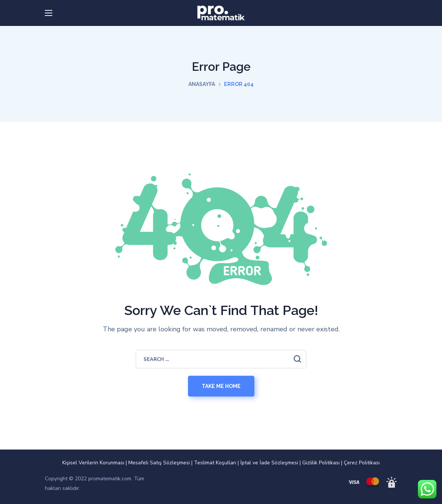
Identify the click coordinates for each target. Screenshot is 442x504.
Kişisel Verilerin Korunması (93, 463)
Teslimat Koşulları (215, 463)
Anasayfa (202, 84)
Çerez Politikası (362, 463)
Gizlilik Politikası (321, 463)
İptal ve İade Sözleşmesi (269, 463)
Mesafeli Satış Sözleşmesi (159, 463)
